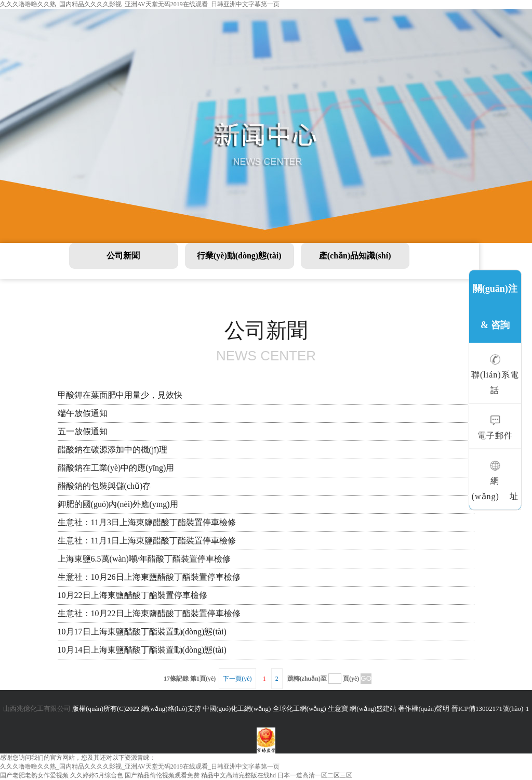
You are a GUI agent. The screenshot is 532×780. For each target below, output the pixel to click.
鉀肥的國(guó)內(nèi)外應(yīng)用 (118, 504)
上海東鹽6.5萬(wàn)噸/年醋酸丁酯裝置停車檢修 (144, 559)
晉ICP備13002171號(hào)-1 (490, 708)
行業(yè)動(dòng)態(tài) (239, 256)
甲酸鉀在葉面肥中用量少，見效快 (120, 395)
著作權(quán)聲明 (424, 708)
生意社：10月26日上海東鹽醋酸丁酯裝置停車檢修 (149, 577)
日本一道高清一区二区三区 (315, 775)
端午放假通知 (83, 413)
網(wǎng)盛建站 (373, 708)
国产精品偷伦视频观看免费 (162, 775)
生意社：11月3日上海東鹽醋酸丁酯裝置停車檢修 (147, 522)
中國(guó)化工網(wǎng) (237, 708)
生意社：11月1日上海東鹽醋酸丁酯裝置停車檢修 (147, 541)
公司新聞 (123, 256)
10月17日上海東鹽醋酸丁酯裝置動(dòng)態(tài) (142, 632)
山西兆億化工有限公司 (37, 708)
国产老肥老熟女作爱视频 (34, 775)
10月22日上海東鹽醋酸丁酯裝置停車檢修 (132, 595)
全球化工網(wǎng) (300, 708)
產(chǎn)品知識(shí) (355, 256)
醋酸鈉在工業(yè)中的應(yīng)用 (116, 468)
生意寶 (338, 708)
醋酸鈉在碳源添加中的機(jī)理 (113, 450)
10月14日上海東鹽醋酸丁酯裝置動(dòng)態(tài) (142, 650)
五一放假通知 (83, 431)
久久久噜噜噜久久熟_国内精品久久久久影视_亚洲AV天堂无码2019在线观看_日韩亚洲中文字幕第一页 (140, 4)
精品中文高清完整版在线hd (238, 775)
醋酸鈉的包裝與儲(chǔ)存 (104, 486)
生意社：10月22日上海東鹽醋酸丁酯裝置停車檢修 (149, 613)
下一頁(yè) (237, 679)
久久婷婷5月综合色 (97, 775)
